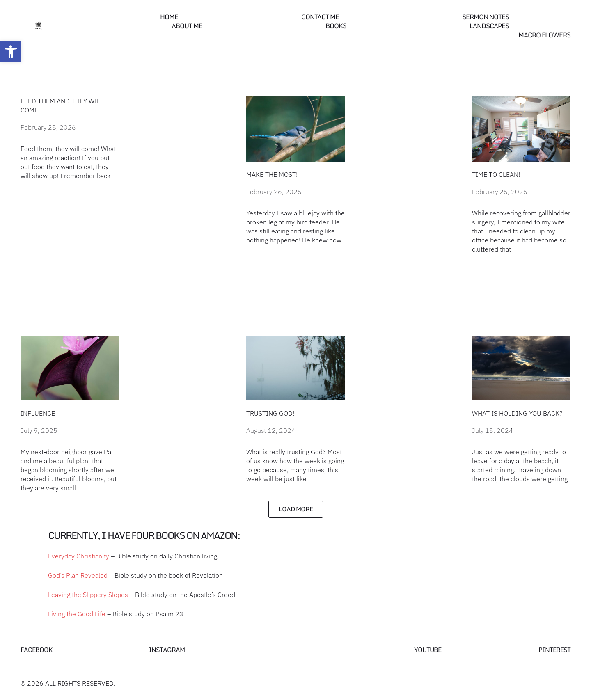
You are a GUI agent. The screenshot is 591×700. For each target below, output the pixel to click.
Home (169, 17)
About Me (187, 26)
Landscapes (489, 26)
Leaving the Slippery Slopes (88, 595)
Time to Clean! (496, 174)
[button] (11, 52)
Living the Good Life (77, 614)
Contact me (320, 17)
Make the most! (272, 174)
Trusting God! (270, 413)
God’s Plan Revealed (78, 575)
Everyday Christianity (79, 556)
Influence (38, 413)
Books (336, 26)
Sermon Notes (486, 17)
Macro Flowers (544, 35)
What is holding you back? (517, 413)
